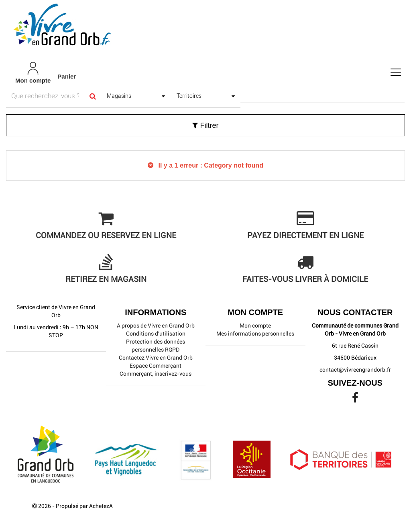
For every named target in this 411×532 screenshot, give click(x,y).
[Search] (93, 96)
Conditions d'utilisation (156, 334)
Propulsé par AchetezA (84, 506)
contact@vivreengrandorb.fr (355, 370)
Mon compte (255, 326)
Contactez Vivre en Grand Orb (156, 358)
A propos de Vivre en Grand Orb (156, 326)
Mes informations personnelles (255, 334)
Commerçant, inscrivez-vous (156, 374)
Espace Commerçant (156, 366)
